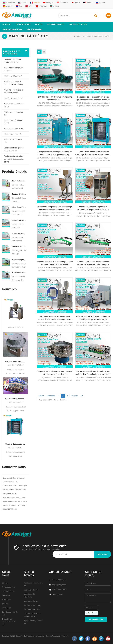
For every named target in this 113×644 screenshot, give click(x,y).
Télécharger (34, 29)
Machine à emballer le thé (13, 141)
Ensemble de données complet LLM (8, 622)
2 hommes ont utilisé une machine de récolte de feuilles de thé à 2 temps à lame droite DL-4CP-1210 (93, 263)
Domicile (5, 583)
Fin (82, 396)
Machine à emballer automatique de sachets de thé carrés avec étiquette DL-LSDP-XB (55, 318)
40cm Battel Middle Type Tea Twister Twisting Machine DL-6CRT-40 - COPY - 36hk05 (19, 207)
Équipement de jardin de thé (33, 622)
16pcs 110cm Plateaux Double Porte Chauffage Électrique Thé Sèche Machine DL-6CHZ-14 (93, 153)
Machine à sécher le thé (14, 129)
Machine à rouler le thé (13, 98)
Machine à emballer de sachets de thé (32, 615)
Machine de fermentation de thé (14, 105)
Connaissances (56, 24)
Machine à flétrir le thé (13, 76)
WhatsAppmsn (58, 595)
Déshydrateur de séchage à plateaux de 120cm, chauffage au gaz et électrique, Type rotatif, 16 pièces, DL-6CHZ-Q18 (55, 153)
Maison (41, 396)
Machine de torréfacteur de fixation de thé (14, 91)
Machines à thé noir (31, 601)
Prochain (74, 396)
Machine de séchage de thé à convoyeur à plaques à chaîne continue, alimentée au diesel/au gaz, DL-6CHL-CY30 (19, 273)
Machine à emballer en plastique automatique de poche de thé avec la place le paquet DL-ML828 (93, 208)
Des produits (23, 24)
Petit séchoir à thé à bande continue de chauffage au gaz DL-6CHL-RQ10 (93, 318)
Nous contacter (78, 24)
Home (77, 37)
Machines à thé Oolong (33, 605)
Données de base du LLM (10, 613)
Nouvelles (6, 604)
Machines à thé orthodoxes (30, 595)
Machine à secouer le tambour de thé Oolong (13, 83)
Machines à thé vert (31, 590)
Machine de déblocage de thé (13, 122)
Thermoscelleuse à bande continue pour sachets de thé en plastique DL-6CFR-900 (93, 373)
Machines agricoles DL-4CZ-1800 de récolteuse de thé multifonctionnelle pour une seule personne (19, 260)
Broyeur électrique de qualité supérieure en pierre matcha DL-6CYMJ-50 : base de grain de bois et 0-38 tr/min (16, 361)
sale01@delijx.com (59, 585)
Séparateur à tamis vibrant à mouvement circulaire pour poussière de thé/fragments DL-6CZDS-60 (55, 373)
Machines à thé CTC (32, 609)
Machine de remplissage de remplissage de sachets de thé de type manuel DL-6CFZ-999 (55, 208)
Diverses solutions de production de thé (13, 61)
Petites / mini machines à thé (33, 584)
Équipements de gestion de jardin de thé (14, 149)
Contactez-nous (8, 591)
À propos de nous (12, 29)
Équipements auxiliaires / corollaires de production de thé (14, 159)
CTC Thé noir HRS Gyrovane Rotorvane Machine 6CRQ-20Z (55, 98)
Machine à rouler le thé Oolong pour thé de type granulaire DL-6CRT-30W (19, 233)
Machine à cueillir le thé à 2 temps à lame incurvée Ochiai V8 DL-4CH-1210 (55, 263)
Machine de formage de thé (14, 113)
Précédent (51, 396)
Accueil (7, 24)
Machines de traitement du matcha (14, 69)
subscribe (102, 554)
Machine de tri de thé (13, 134)
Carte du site (7, 608)
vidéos (39, 24)
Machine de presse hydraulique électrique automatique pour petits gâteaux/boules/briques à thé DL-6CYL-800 (19, 220)
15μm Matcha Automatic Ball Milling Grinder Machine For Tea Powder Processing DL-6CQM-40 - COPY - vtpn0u (19, 181)
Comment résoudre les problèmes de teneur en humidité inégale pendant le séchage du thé (16, 444)
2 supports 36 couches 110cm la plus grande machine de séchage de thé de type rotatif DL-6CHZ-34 (93, 99)
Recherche (87, 37)
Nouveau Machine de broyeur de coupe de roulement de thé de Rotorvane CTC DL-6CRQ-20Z (19, 246)
